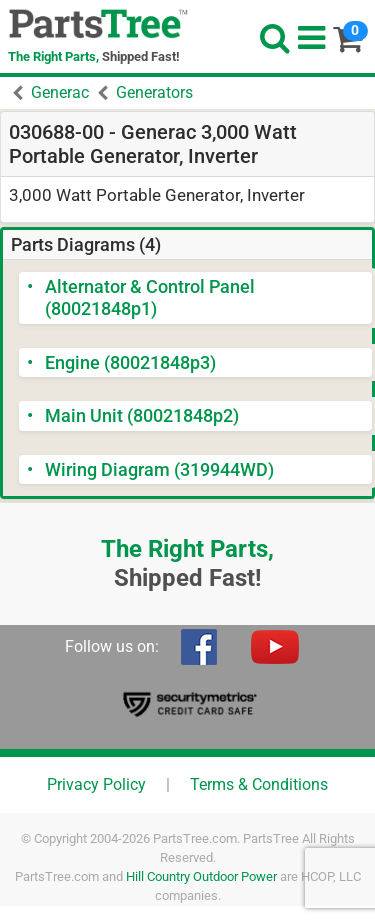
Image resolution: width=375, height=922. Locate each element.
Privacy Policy (96, 784)
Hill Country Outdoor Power (201, 876)
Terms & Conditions (259, 784)
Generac (60, 92)
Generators (154, 92)
